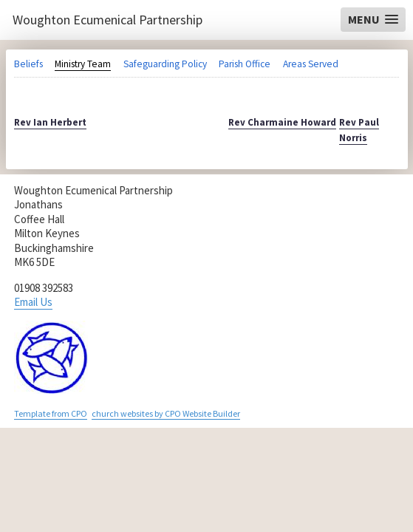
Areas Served (311, 64)
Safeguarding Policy (165, 64)
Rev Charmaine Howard (282, 122)
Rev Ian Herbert (50, 122)
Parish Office (245, 64)
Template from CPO (51, 413)
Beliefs (28, 64)
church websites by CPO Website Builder (166, 413)
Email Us (33, 302)
